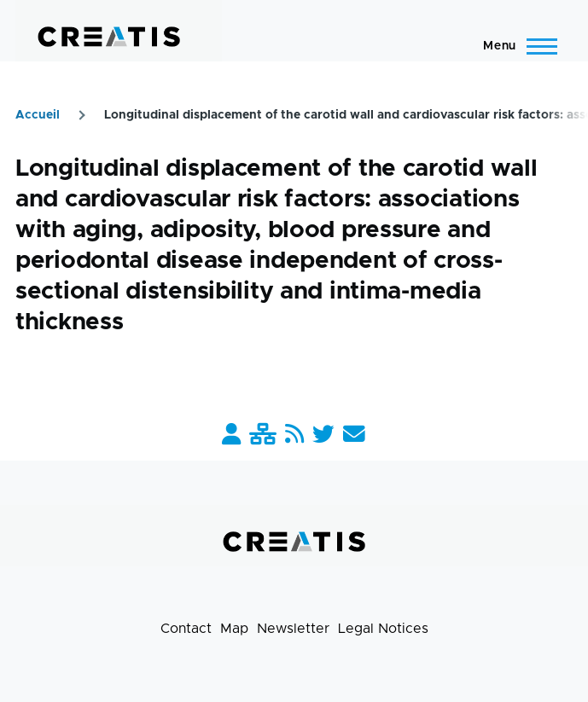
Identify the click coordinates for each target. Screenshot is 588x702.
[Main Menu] (515, 46)
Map (234, 629)
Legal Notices (383, 629)
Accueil (38, 115)
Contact (186, 629)
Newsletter (293, 629)
